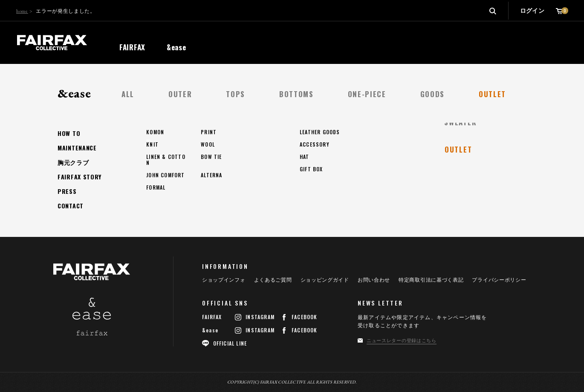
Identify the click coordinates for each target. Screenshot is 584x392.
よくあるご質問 (273, 280)
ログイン (532, 11)
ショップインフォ (224, 280)
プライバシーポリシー (499, 280)
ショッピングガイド (325, 280)
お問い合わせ (374, 280)
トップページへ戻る (103, 177)
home (22, 11)
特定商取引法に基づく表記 (431, 280)
